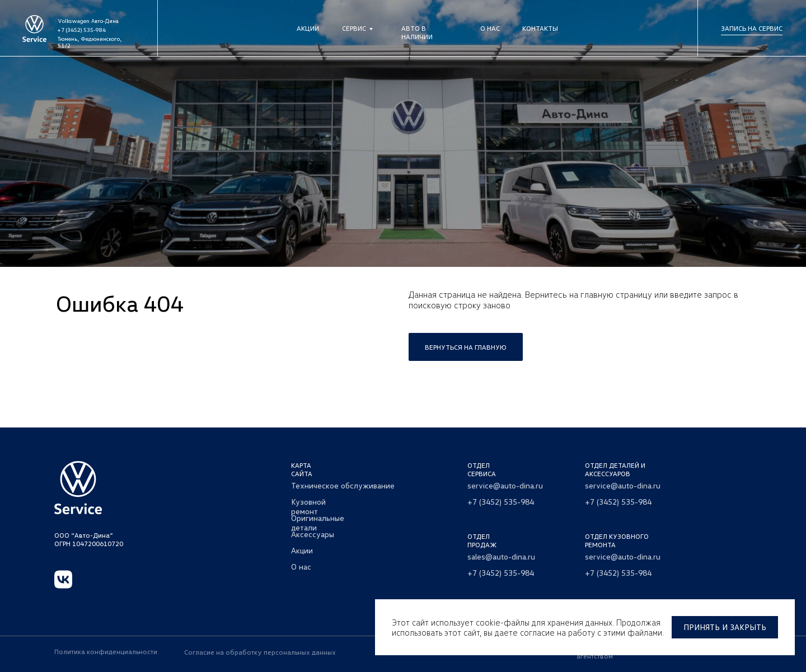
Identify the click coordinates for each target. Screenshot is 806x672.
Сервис (354, 28)
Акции (308, 28)
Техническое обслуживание (343, 485)
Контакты (540, 28)
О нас (490, 28)
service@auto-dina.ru (505, 485)
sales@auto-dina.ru (501, 556)
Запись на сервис (752, 28)
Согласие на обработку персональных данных (260, 652)
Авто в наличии (417, 32)
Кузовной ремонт (308, 506)
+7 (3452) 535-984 (82, 30)
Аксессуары (313, 534)
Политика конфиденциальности (106, 652)
